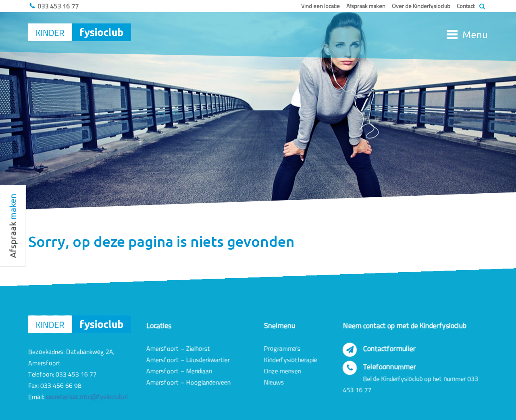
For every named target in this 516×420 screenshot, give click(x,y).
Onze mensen (283, 371)
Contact (466, 6)
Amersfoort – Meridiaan (179, 371)
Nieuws (274, 382)
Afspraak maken (366, 6)
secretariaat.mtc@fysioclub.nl (86, 397)
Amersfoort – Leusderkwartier (188, 360)
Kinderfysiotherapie (291, 360)
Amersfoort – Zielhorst (178, 348)
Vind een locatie (320, 6)
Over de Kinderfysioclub (421, 6)
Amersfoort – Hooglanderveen (188, 382)
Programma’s (282, 348)
